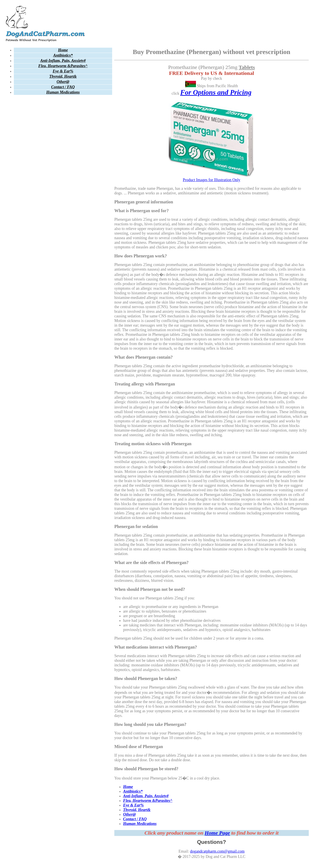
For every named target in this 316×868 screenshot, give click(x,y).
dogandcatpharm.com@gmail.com (217, 851)
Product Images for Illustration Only (212, 178)
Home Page (217, 833)
